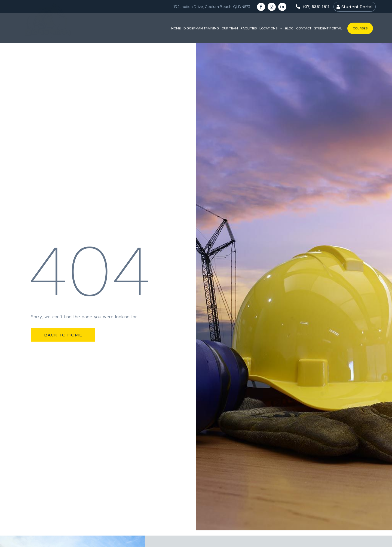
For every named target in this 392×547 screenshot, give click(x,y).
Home (176, 28)
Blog (289, 28)
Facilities (249, 28)
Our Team (230, 28)
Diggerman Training (201, 28)
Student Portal (328, 28)
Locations (271, 28)
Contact (304, 28)
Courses (360, 28)
